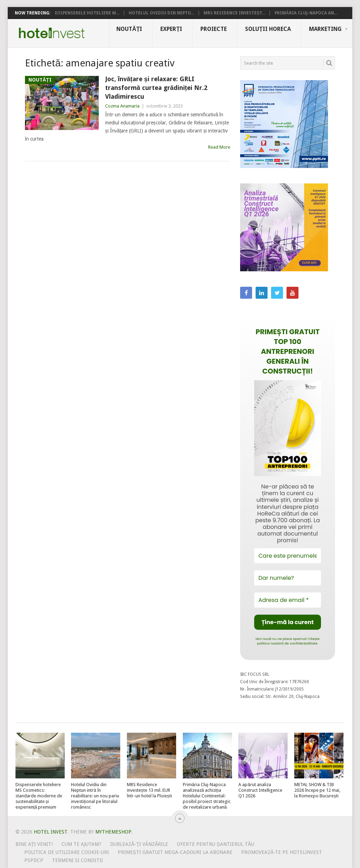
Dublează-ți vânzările (139, 844)
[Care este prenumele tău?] (288, 556)
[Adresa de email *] (288, 600)
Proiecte (214, 29)
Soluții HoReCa (268, 29)
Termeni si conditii (78, 860)
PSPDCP (34, 860)
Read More (219, 147)
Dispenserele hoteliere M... (87, 13)
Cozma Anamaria (122, 106)
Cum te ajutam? (81, 844)
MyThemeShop (113, 832)
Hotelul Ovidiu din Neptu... (161, 13)
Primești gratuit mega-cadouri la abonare (175, 852)
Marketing (325, 29)
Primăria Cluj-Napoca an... (306, 13)
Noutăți (129, 29)
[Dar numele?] (288, 578)
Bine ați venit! (34, 844)
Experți (171, 29)
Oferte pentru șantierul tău (216, 844)
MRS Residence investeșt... (234, 13)
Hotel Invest (52, 33)
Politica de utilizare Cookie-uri (67, 852)
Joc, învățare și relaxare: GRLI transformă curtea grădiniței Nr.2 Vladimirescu (156, 88)
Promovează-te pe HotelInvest (282, 852)
